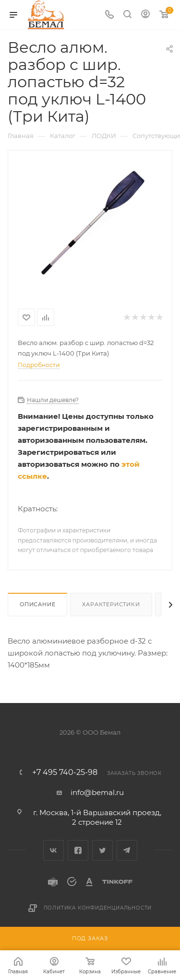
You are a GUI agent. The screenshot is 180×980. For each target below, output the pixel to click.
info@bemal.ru (97, 792)
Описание (37, 604)
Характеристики (111, 604)
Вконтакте (54, 850)
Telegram (127, 850)
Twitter (102, 850)
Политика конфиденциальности (98, 908)
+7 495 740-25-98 (65, 772)
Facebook (78, 850)
